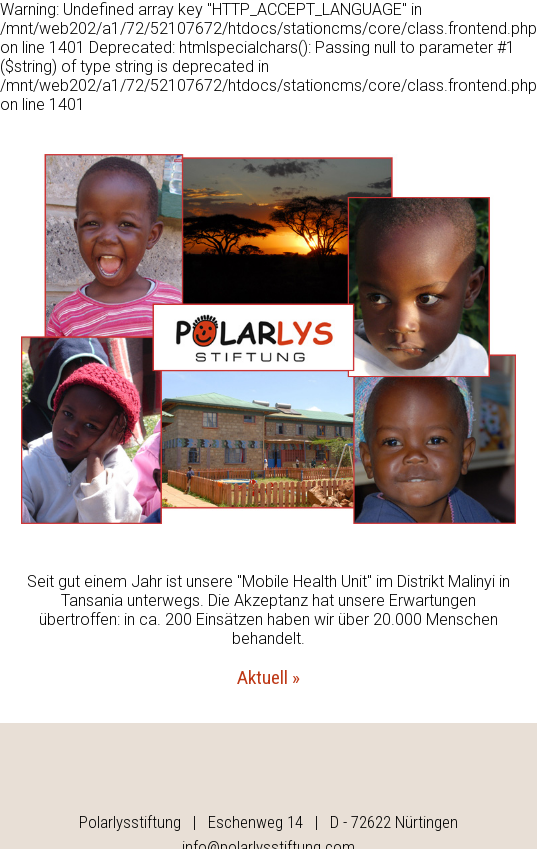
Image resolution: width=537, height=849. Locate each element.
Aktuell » (268, 677)
